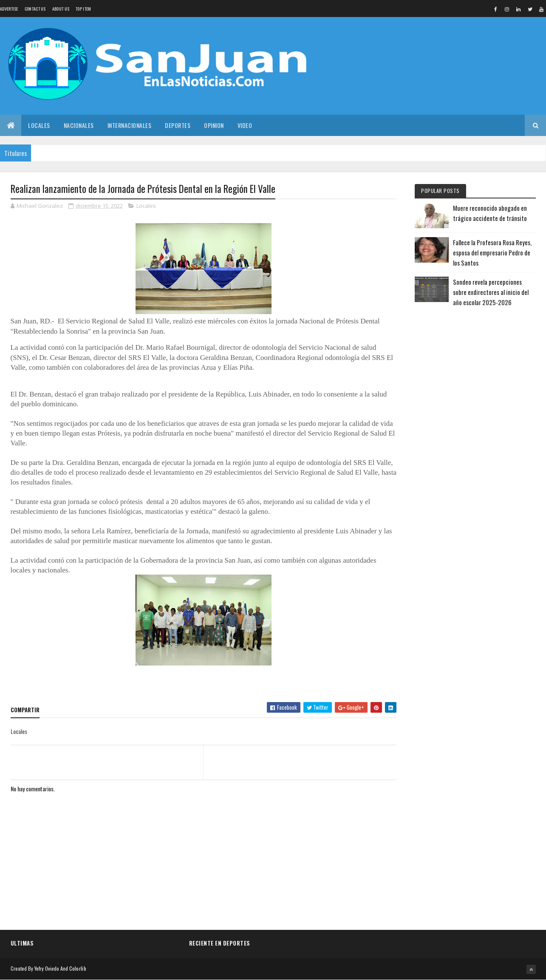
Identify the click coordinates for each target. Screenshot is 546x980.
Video (245, 125)
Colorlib (78, 968)
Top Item (83, 9)
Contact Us (35, 9)
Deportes (178, 125)
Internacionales (130, 125)
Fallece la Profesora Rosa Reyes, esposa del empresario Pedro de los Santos (492, 252)
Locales (39, 125)
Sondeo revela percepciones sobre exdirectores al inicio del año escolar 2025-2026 (491, 292)
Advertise (9, 9)
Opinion (214, 125)
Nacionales (79, 125)
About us (61, 9)
